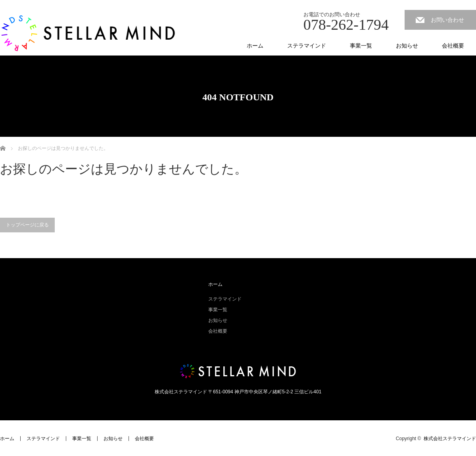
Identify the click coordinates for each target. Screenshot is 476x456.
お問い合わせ (447, 20)
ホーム (255, 46)
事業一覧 (361, 46)
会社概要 (453, 46)
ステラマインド (307, 46)
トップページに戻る (27, 225)
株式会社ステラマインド (450, 439)
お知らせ (407, 46)
